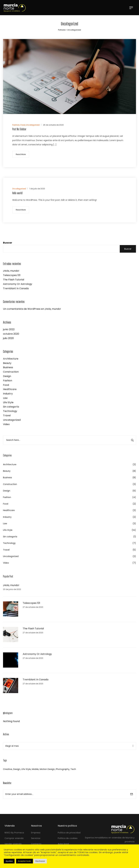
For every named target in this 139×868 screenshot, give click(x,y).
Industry (8, 394)
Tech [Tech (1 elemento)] (73, 769)
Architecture (11, 359)
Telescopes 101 (12, 275)
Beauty (7, 363)
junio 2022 (9, 329)
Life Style (8, 402)
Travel (7, 415)
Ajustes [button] (9, 861)
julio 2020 (8, 338)
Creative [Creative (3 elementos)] (8, 769)
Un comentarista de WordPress (22, 309)
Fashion (8, 381)
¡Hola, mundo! (11, 271)
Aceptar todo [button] (24, 861)
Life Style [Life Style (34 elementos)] (26, 769)
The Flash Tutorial (14, 280)
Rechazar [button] (40, 861)
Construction (11, 372)
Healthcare (10, 389)
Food (6, 385)
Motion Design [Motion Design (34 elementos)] (47, 769)
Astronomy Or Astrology (18, 284)
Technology (10, 411)
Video (6, 424)
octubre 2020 (11, 334)
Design (7, 376)
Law (5, 398)
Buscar (8, 243)
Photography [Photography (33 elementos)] (63, 769)
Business (8, 367)
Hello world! (17, 193)
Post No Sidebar (19, 129)
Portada (62, 30)
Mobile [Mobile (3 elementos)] (35, 769)
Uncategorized (12, 420)
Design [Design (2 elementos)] (17, 769)
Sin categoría (11, 407)
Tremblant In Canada (16, 288)
